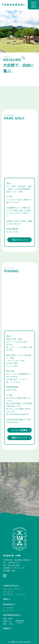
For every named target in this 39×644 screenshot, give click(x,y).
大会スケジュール (21, 240)
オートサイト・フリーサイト (14, 595)
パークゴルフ (8, 608)
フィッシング (8, 611)
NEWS (6, 629)
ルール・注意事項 (21, 430)
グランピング (8, 592)
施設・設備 (7, 619)
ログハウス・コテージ (12, 589)
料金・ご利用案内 (10, 624)
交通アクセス (8, 621)
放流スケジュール (21, 438)
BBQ (5, 599)
